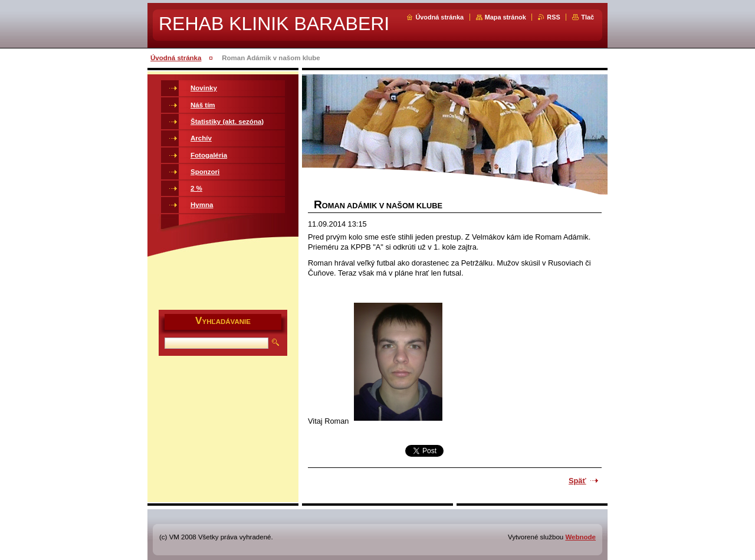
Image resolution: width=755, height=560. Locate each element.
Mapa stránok (505, 17)
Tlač (587, 17)
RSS (553, 17)
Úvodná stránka (439, 17)
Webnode (580, 537)
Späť (577, 481)
